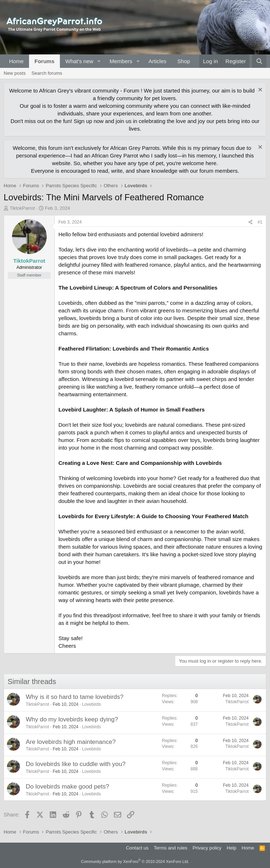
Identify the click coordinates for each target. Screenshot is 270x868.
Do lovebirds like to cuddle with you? (76, 764)
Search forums (47, 73)
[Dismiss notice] (259, 91)
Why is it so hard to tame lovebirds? (75, 697)
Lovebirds (91, 704)
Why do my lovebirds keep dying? (72, 719)
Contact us (137, 848)
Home (16, 61)
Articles (157, 61)
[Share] (250, 222)
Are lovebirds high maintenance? (71, 742)
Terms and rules (171, 848)
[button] (99, 61)
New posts (15, 73)
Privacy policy (207, 848)
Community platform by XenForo (135, 861)
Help (232, 848)
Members (121, 61)
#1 (260, 222)
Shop (184, 61)
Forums (44, 61)
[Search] (259, 61)
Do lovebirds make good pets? (67, 787)
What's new (79, 61)
